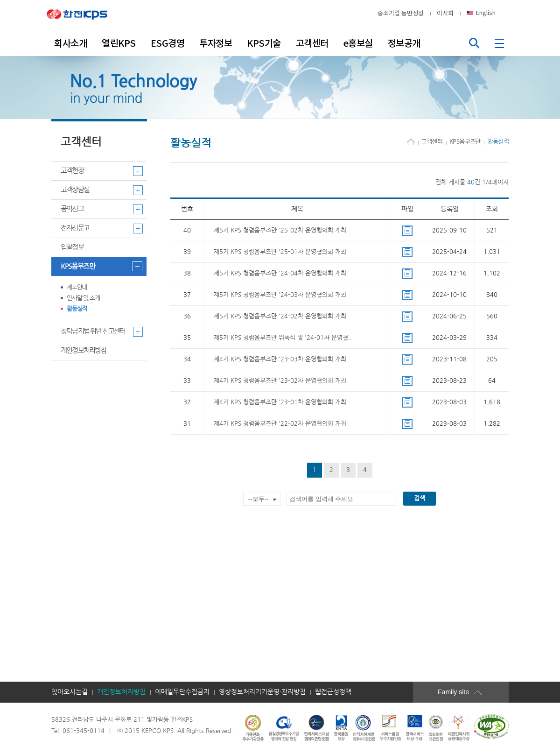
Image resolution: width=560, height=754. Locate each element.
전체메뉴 (500, 43)
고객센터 (312, 43)
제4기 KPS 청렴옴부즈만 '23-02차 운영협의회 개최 (280, 381)
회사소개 (70, 43)
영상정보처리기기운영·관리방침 (262, 692)
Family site (467, 692)
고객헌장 (72, 171)
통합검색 (474, 43)
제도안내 (77, 287)
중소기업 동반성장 (401, 13)
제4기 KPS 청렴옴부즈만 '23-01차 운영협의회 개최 (280, 402)
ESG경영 (168, 43)
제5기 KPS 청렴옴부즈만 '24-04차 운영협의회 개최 (280, 273)
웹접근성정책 (333, 692)
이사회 (445, 13)
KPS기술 (264, 43)
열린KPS (119, 43)
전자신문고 (75, 228)
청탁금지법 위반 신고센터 (93, 331)
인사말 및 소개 (83, 298)
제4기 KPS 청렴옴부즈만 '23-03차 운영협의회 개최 (280, 359)
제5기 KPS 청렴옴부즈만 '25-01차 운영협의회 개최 (280, 252)
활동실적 (77, 309)
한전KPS (84, 14)
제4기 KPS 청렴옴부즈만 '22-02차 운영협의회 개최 (280, 424)
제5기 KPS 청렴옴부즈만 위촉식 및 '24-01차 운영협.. (283, 338)
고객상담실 (75, 190)
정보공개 (404, 43)
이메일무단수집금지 (182, 692)
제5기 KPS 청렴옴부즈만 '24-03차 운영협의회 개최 (280, 295)
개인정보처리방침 (84, 350)
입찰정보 (72, 247)
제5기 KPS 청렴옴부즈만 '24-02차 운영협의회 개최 (280, 316)
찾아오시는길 (70, 692)
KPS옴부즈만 (78, 266)
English (486, 13)
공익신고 (72, 209)
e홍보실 (358, 43)
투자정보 (216, 43)
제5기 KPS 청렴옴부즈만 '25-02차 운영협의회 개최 (280, 230)
